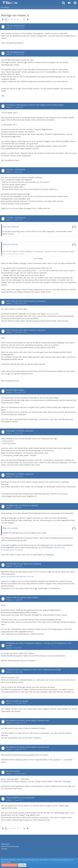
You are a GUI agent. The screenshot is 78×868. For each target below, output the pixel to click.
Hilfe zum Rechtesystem (15, 26)
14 (24, 19)
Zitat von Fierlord (11, 227)
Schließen (22, 865)
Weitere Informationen (9, 865)
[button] (75, 3)
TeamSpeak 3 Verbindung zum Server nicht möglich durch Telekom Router (35, 105)
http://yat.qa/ (51, 314)
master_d (9, 28)
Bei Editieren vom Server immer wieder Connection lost (27, 720)
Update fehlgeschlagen (15, 390)
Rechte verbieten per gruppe (17, 701)
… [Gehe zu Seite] (21, 19)
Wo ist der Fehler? (13, 771)
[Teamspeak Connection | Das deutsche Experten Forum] (10, 3)
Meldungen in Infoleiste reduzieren (20, 431)
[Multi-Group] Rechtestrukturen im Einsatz (18, 576)
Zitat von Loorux (10, 244)
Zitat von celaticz (10, 528)
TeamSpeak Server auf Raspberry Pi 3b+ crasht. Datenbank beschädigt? (34, 670)
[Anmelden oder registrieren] (69, 3)
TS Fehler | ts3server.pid (16, 169)
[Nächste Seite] (28, 19)
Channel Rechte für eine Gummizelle (20, 798)
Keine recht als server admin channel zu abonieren (26, 301)
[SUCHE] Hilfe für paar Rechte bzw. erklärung (24, 564)
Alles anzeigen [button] (38, 258)
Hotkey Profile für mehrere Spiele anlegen (22, 597)
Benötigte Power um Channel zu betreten (22, 505)
